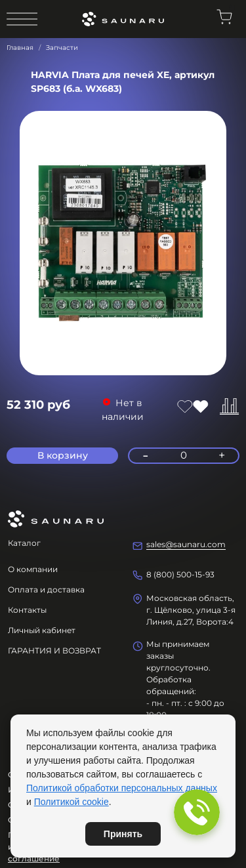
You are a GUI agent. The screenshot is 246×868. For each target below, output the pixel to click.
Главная (20, 48)
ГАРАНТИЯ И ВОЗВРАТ (54, 651)
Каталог (24, 543)
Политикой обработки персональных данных (122, 788)
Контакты (27, 610)
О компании (33, 569)
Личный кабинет (42, 630)
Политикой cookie (72, 802)
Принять (123, 834)
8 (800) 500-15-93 (180, 574)
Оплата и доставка (46, 589)
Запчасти (62, 48)
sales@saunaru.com (186, 544)
